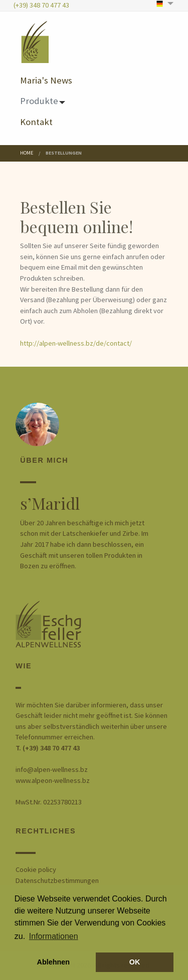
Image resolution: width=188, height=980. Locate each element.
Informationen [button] (54, 936)
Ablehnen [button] (54, 962)
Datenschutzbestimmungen (57, 880)
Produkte (39, 101)
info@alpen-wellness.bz (52, 769)
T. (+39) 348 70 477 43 (48, 748)
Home (27, 153)
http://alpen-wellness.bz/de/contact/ (76, 343)
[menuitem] (166, 4)
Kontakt (36, 122)
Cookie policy (36, 869)
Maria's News (46, 80)
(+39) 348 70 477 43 (41, 5)
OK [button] (135, 962)
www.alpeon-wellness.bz (53, 780)
